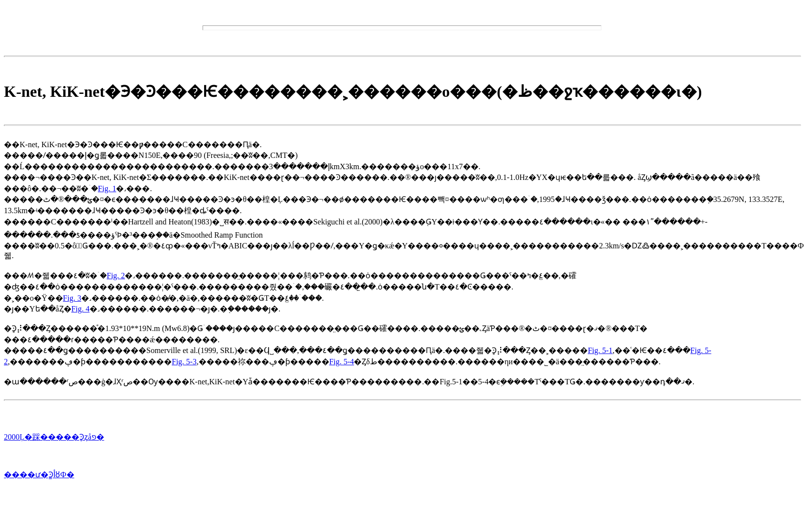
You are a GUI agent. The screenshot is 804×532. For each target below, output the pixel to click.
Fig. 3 (72, 298)
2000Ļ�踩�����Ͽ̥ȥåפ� (54, 437)
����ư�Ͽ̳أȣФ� (39, 475)
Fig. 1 (107, 188)
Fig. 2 (116, 276)
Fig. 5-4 (342, 362)
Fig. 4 (80, 309)
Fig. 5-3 (184, 362)
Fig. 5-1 (600, 350)
